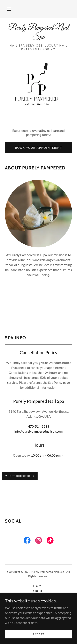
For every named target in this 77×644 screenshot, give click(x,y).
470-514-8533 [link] (39, 426)
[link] (38, 33)
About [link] (38, 591)
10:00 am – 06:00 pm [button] (46, 455)
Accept (38, 634)
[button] (9, 9)
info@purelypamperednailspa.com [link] (38, 431)
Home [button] (38, 586)
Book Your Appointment (38, 148)
